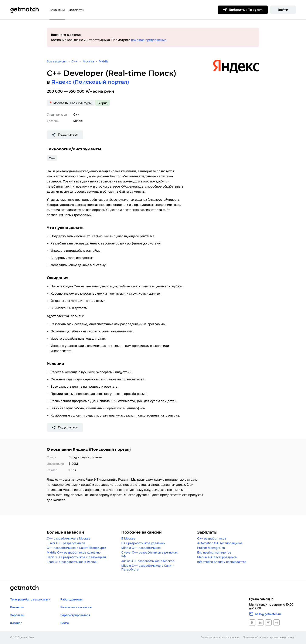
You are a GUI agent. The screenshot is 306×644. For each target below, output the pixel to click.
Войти (283, 10)
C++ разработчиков (212, 538)
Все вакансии (57, 61)
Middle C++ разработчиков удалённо (74, 552)
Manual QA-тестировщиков (217, 557)
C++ (75, 61)
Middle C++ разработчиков (141, 548)
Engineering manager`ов (214, 552)
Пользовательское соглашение (220, 637)
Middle (104, 61)
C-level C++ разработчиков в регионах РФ (149, 554)
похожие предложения (149, 40)
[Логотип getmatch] (24, 588)
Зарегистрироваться (75, 615)
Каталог (16, 623)
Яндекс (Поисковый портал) (90, 82)
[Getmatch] (24, 10)
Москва (88, 61)
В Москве (128, 538)
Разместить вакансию (76, 607)
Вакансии (57, 10)
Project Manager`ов (211, 548)
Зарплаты (77, 10)
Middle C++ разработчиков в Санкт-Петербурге (148, 567)
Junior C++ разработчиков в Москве (148, 561)
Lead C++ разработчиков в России (72, 562)
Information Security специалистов (222, 562)
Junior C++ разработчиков (66, 543)
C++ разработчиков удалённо (143, 543)
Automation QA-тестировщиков (220, 543)
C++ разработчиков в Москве (69, 538)
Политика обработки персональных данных (269, 637)
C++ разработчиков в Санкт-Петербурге (76, 548)
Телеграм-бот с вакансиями (30, 599)
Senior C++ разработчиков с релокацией (76, 557)
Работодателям (71, 599)
